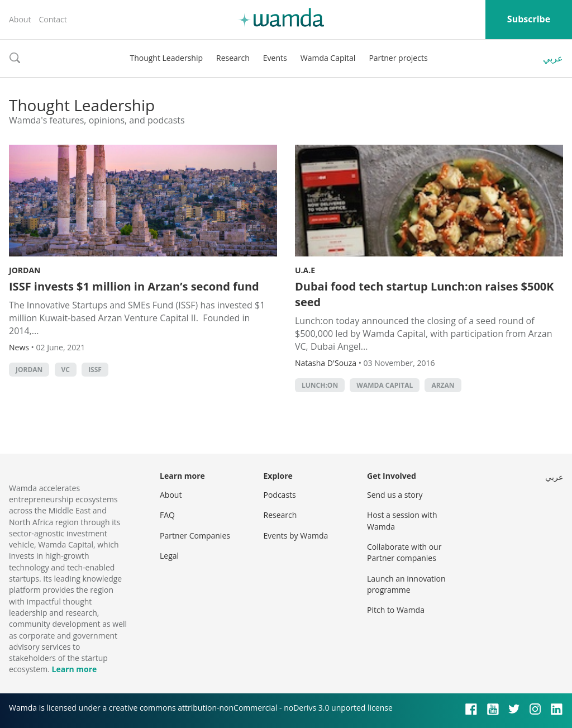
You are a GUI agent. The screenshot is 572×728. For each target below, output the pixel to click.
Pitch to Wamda (396, 610)
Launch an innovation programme (406, 584)
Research (233, 58)
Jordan (25, 270)
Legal (169, 556)
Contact (53, 19)
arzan (443, 385)
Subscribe (529, 19)
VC (66, 370)
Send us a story (395, 495)
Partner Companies (195, 536)
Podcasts (280, 495)
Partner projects (398, 58)
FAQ (167, 515)
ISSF (95, 370)
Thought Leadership (166, 58)
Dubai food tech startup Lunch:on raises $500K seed (425, 294)
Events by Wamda (296, 536)
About (20, 19)
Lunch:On (320, 385)
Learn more (74, 669)
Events (275, 58)
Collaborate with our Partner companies (404, 552)
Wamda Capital (328, 58)
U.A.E (305, 270)
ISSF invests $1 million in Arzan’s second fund (135, 286)
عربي (553, 58)
